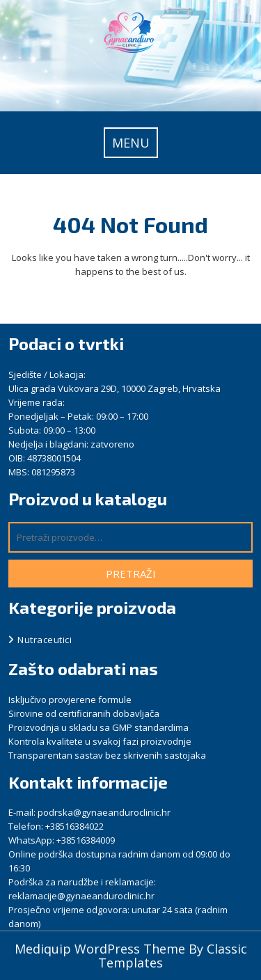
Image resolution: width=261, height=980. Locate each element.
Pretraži (131, 574)
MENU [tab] (131, 143)
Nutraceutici (45, 640)
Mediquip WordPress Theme (102, 949)
